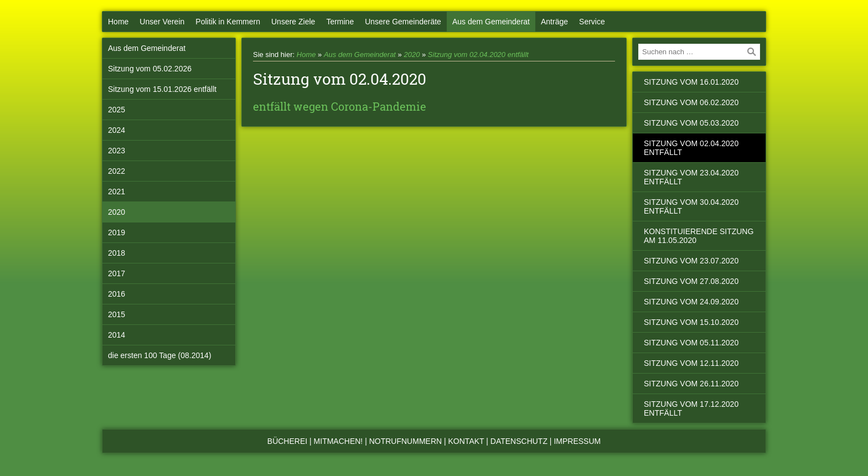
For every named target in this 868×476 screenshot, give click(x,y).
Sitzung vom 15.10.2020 (691, 322)
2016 (117, 294)
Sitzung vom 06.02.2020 (691, 102)
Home (118, 22)
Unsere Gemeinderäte (403, 22)
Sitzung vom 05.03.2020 (691, 123)
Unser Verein (162, 22)
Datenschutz (519, 441)
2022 (117, 171)
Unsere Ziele (293, 22)
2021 (117, 192)
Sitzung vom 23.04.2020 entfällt (691, 177)
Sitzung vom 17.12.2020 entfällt (691, 408)
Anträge (554, 22)
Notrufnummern (405, 441)
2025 (117, 110)
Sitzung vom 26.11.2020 (691, 384)
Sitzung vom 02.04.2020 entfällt (478, 55)
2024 (117, 130)
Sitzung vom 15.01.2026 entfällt (162, 89)
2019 (117, 232)
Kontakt (466, 441)
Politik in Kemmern (228, 22)
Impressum (577, 441)
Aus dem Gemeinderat (491, 22)
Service (592, 22)
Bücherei (287, 441)
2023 (117, 151)
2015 (117, 314)
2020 (117, 212)
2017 (117, 273)
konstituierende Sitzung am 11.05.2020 (699, 236)
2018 (117, 253)
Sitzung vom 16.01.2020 (691, 82)
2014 (117, 335)
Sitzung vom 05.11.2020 (691, 343)
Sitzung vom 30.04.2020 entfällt (691, 206)
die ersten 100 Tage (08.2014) (160, 355)
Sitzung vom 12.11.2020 (691, 363)
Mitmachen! (339, 441)
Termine (340, 22)
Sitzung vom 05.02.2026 (150, 69)
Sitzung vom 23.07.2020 (691, 261)
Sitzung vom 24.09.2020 (691, 302)
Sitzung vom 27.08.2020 (691, 281)
